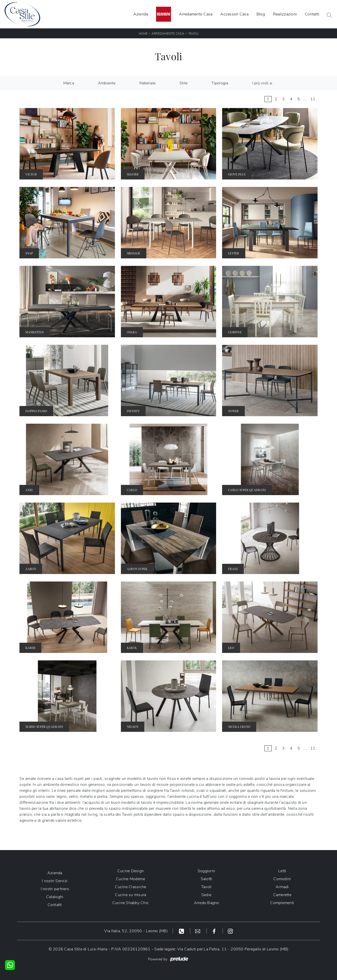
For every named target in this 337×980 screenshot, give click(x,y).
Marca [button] (69, 83)
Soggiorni (206, 871)
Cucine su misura (130, 895)
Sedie (206, 895)
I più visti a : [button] (263, 83)
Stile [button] (183, 83)
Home (143, 34)
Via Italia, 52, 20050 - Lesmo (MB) (136, 931)
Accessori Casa (234, 14)
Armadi (282, 887)
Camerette (282, 895)
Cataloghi (55, 897)
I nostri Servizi (55, 881)
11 (313, 99)
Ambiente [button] (107, 83)
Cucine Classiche (130, 887)
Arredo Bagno (207, 903)
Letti (282, 871)
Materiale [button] (147, 83)
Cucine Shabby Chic (131, 903)
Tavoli (193, 34)
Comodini (282, 879)
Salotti (207, 879)
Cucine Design (131, 871)
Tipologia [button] (220, 83)
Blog (261, 14)
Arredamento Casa (196, 14)
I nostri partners (55, 889)
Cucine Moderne (131, 879)
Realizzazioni (285, 14)
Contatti (312, 14)
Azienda (141, 14)
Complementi (282, 903)
